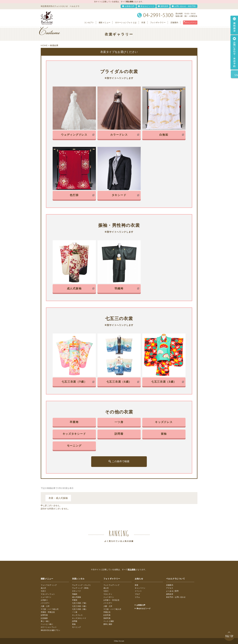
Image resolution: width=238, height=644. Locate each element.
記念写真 (107, 615)
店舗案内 (174, 22)
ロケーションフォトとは (126, 22)
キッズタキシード (79, 618)
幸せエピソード (147, 6)
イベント (138, 591)
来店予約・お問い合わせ (176, 597)
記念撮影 (44, 618)
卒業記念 (107, 612)
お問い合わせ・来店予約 (185, 6)
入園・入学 (45, 606)
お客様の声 (130, 6)
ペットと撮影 (109, 621)
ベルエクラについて (176, 579)
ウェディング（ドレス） (82, 585)
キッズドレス (77, 615)
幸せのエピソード (144, 608)
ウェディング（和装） (81, 588)
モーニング (77, 627)
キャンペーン (191, 22)
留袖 (74, 624)
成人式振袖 (77, 597)
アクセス (170, 588)
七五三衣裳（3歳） (80, 609)
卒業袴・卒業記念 (48, 612)
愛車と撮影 (108, 624)
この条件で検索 (121, 461)
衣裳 (143, 22)
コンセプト (89, 22)
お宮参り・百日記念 (111, 600)
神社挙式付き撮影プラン (51, 630)
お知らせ (139, 579)
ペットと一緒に (47, 624)
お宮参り (44, 600)
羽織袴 (75, 594)
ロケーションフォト (49, 627)
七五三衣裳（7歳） (80, 603)
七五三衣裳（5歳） (80, 606)
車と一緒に (45, 621)
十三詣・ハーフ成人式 (50, 609)
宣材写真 (107, 618)
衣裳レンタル (78, 579)
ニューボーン (46, 597)
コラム (137, 597)
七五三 (43, 591)
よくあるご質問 (172, 591)
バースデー (45, 603)
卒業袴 (75, 600)
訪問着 (75, 621)
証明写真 (44, 615)
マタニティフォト (48, 594)
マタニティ (108, 594)
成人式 (43, 588)
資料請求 (164, 6)
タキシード (77, 591)
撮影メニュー (105, 22)
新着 (137, 585)
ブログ (137, 594)
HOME (44, 45)
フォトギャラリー (158, 22)
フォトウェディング (111, 585)
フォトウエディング (49, 585)
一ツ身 (75, 612)
